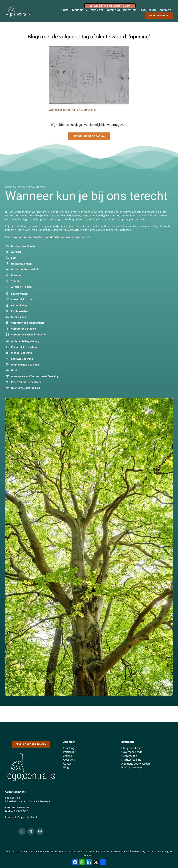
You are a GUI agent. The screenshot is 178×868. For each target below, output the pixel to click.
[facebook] (22, 831)
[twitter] (31, 831)
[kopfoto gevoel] (89, 47)
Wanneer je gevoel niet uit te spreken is (72, 110)
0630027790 (21, 811)
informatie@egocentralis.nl (21, 817)
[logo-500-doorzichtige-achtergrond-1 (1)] (31, 752)
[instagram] (40, 831)
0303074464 (23, 807)
